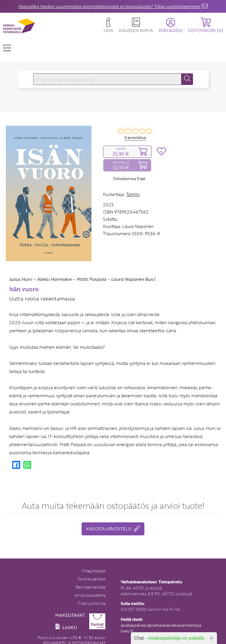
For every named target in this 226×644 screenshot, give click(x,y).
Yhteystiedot (93, 571)
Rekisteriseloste (90, 587)
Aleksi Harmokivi (54, 279)
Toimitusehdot (91, 579)
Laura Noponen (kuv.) (133, 279)
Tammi (133, 194)
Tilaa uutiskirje (92, 603)
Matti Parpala (91, 279)
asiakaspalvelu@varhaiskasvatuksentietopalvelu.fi (161, 628)
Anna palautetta (90, 595)
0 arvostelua (135, 138)
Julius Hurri (21, 279)
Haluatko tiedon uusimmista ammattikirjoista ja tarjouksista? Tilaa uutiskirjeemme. (109, 6)
